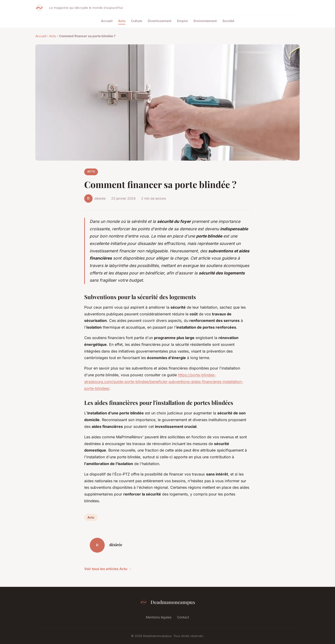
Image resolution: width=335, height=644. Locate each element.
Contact (183, 617)
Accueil (107, 21)
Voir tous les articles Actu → (108, 569)
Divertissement (160, 21)
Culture (137, 21)
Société (228, 21)
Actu (122, 21)
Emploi (183, 21)
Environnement (205, 21)
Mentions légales (159, 617)
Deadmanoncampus (167, 602)
